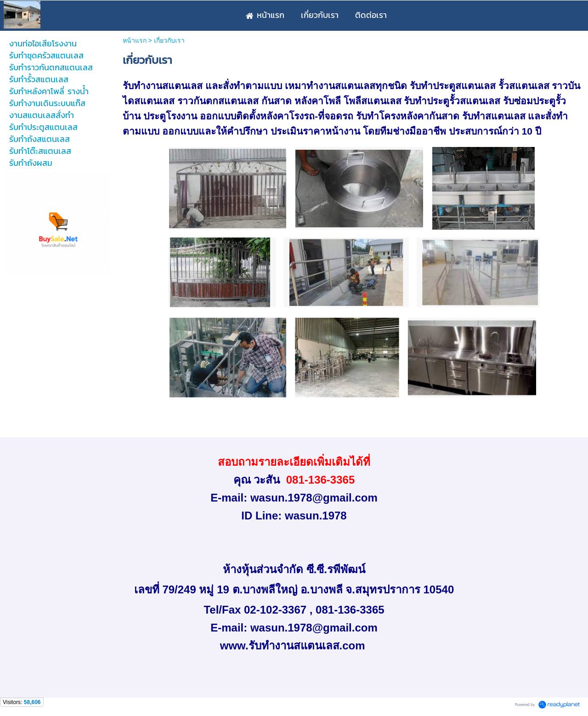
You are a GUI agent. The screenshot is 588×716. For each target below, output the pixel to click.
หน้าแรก (135, 40)
